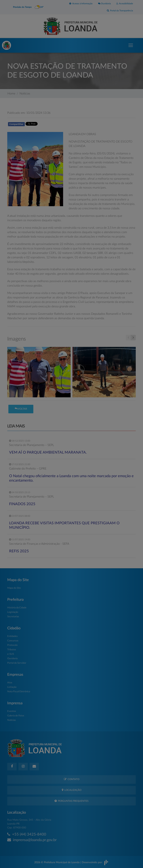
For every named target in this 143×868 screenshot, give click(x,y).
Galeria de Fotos (16, 716)
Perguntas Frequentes (71, 801)
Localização (72, 790)
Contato (72, 779)
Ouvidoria (104, 4)
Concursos (13, 641)
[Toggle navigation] (131, 45)
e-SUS (11, 654)
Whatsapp (50, 125)
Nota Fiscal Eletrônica (19, 692)
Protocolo (12, 645)
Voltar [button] (21, 409)
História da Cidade (17, 608)
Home (11, 94)
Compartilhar (16, 124)
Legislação (13, 612)
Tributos (12, 650)
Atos (10, 683)
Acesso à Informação (81, 4)
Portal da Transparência (120, 11)
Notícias (25, 94)
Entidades (12, 636)
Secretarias (13, 617)
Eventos (12, 711)
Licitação (12, 687)
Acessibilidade (125, 4)
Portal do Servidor (17, 663)
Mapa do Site (14, 588)
